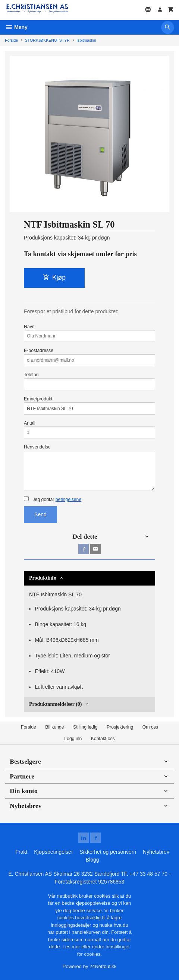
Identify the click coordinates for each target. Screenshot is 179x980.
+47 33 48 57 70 (148, 874)
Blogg (92, 860)
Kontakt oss (103, 739)
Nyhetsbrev (156, 852)
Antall (89, 430)
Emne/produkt (89, 405)
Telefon (89, 381)
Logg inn (73, 739)
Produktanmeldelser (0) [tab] (55, 704)
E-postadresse (89, 357)
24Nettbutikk (103, 966)
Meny (16, 27)
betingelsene (68, 499)
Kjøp (54, 277)
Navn (89, 333)
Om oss (150, 727)
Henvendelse (89, 467)
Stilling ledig (85, 727)
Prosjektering (120, 727)
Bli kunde (54, 727)
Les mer (72, 947)
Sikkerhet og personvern (108, 852)
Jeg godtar (53, 499)
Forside (11, 40)
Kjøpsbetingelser (53, 852)
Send (40, 514)
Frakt (21, 852)
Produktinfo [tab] (43, 578)
